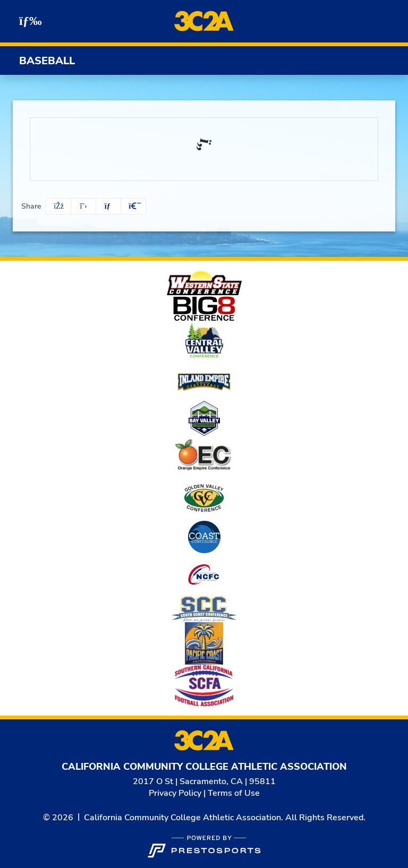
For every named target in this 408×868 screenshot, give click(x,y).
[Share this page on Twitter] (83, 206)
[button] (133, 206)
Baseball (47, 61)
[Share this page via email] (108, 206)
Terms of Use (234, 793)
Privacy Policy (175, 793)
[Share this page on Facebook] (58, 206)
